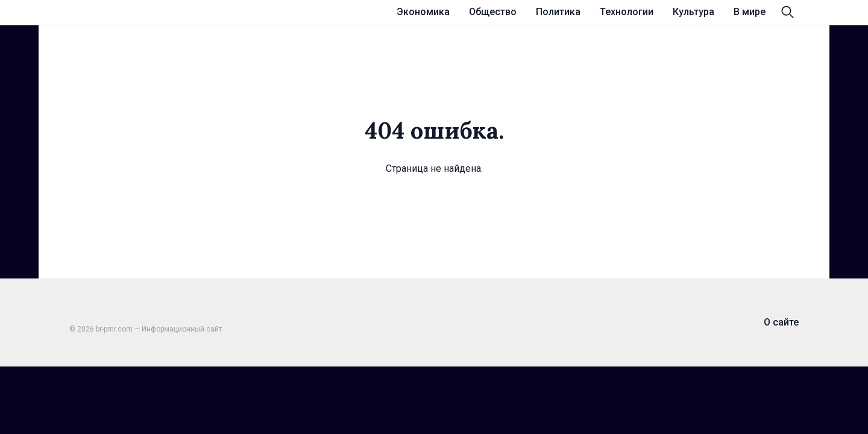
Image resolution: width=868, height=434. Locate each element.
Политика (558, 12)
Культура (693, 12)
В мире (750, 12)
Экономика (423, 12)
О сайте (781, 322)
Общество (493, 12)
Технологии (627, 12)
